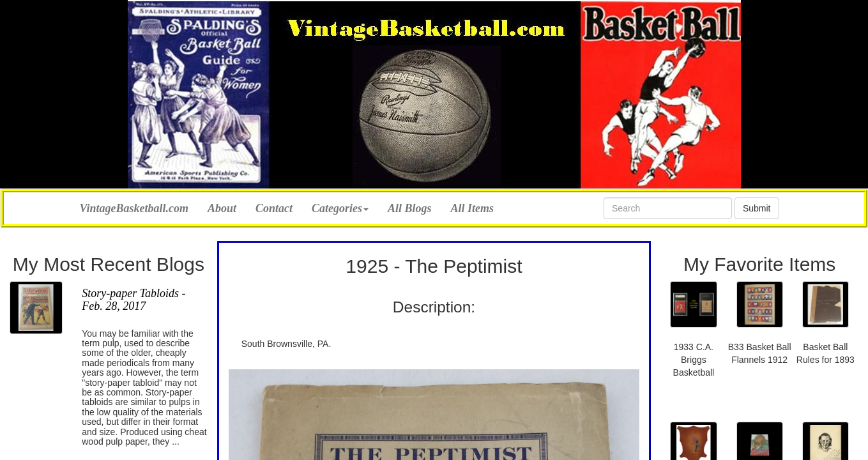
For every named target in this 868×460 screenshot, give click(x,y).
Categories (340, 208)
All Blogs (410, 208)
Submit (757, 208)
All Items (473, 208)
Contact (274, 208)
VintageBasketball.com (134, 207)
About (222, 208)
